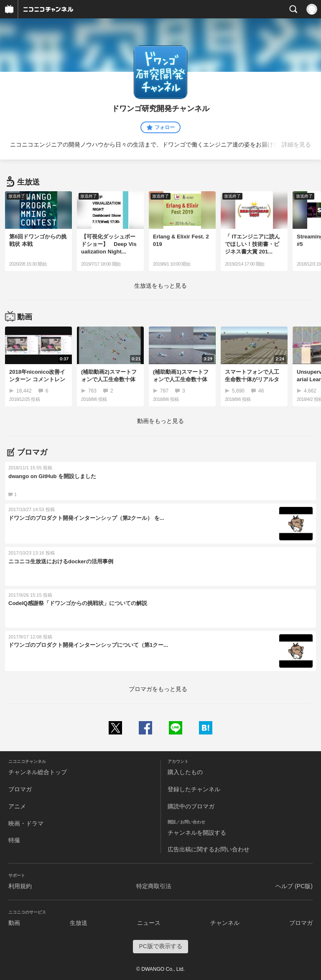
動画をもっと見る (160, 421)
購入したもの (185, 772)
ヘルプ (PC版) (294, 886)
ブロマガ (20, 789)
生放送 (79, 923)
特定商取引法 (154, 886)
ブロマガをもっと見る (158, 689)
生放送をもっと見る (160, 286)
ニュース (149, 923)
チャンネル (225, 923)
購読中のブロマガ (191, 806)
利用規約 (20, 886)
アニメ (17, 806)
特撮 (14, 840)
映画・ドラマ (26, 823)
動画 (14, 923)
